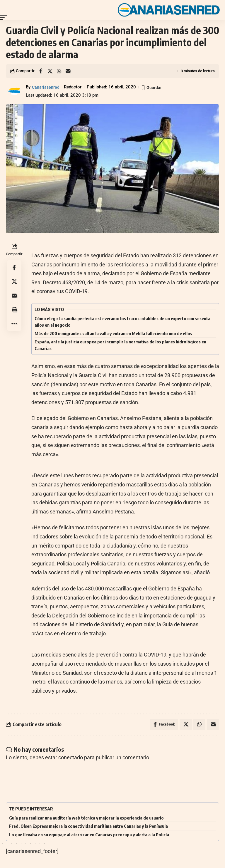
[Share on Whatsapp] (59, 71)
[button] (5, 17)
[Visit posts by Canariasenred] (15, 91)
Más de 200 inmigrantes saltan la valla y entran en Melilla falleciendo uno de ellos (113, 333)
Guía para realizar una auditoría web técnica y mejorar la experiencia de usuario (86, 818)
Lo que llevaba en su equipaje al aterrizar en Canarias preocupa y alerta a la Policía (89, 835)
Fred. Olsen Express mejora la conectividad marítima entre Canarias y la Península (88, 827)
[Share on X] (50, 71)
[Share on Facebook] (41, 71)
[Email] (68, 71)
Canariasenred (46, 87)
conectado (71, 758)
